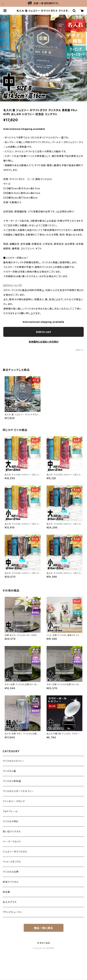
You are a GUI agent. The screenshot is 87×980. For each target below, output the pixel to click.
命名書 (6, 892)
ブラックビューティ (12, 912)
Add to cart (43, 332)
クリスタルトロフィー (14, 761)
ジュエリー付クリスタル (15, 852)
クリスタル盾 (9, 771)
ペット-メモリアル (12, 862)
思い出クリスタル (12, 831)
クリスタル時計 (11, 821)
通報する (80, 350)
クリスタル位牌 (11, 872)
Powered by (44, 948)
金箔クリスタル (11, 882)
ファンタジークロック (14, 801)
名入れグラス (10, 902)
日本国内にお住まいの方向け (44, 342)
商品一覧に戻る (44, 928)
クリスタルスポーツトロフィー (18, 791)
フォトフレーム (10, 811)
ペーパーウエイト (12, 841)
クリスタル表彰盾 (12, 781)
